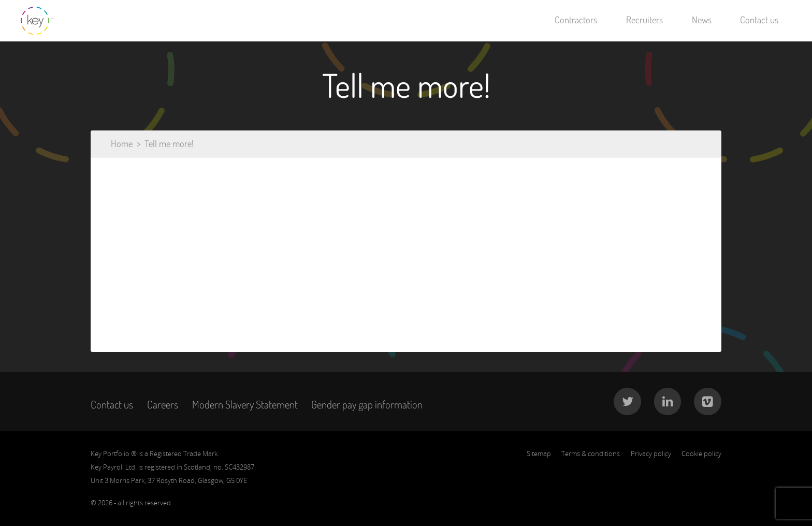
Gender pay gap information (367, 404)
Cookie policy (701, 454)
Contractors (576, 20)
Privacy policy (651, 454)
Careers (163, 404)
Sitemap (539, 454)
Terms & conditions (591, 454)
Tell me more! (169, 143)
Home (122, 143)
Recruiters (644, 20)
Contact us (759, 20)
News (702, 20)
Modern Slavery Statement (245, 404)
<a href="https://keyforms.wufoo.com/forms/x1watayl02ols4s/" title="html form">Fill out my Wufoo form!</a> (406, 245)
